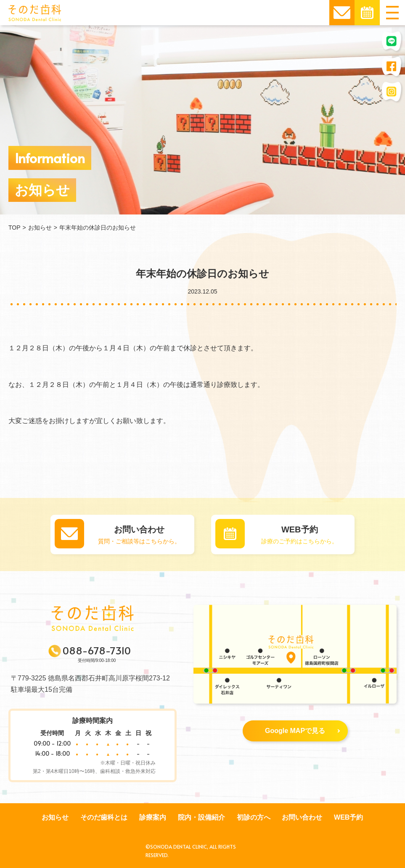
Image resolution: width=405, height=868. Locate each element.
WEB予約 (348, 817)
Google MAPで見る (302, 731)
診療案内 (153, 817)
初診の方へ (254, 817)
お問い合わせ (302, 817)
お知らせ (55, 817)
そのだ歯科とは (104, 817)
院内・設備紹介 (201, 817)
